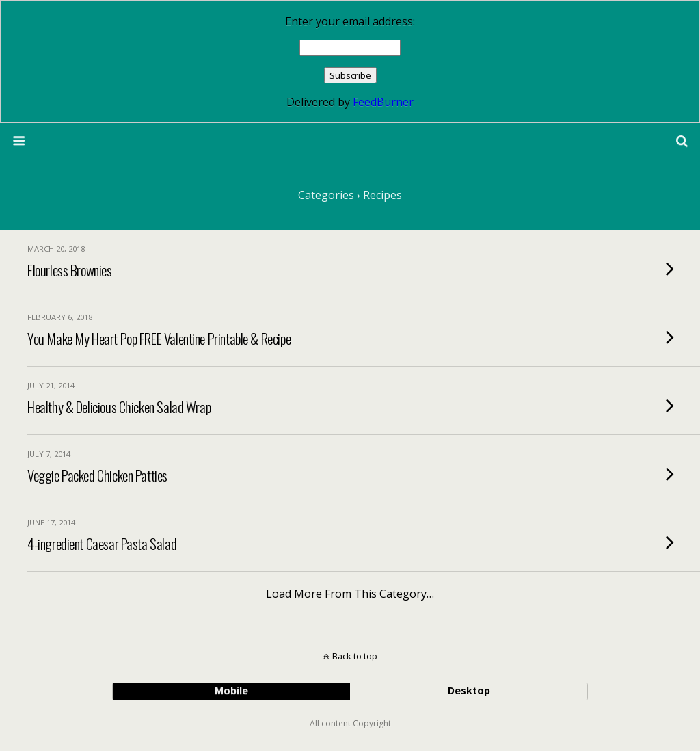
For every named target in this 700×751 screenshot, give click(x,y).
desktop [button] (469, 690)
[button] (682, 141)
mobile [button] (231, 690)
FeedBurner (383, 102)
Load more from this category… (350, 594)
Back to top (355, 656)
